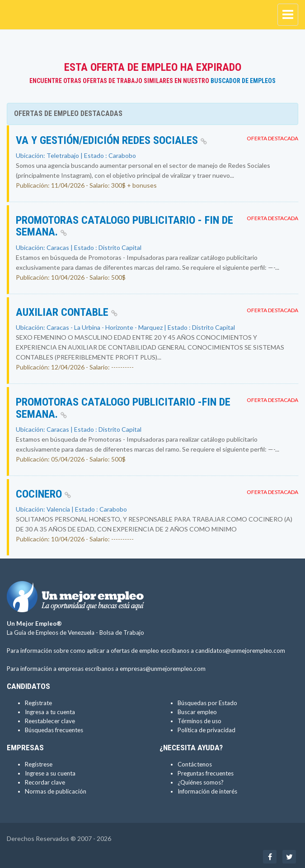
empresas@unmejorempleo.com (163, 669)
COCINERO (43, 494)
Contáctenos (195, 764)
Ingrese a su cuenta (50, 773)
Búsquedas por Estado (207, 703)
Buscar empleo (197, 712)
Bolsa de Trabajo (122, 633)
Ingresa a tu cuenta (50, 712)
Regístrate (38, 703)
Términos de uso (199, 721)
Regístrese (39, 764)
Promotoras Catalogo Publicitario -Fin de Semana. (123, 408)
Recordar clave (45, 782)
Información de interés (207, 791)
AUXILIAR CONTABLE (67, 312)
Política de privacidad (206, 730)
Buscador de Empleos (243, 81)
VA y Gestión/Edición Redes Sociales (111, 140)
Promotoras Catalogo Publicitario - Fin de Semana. (124, 226)
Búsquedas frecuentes (54, 730)
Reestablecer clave (50, 721)
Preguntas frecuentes (206, 773)
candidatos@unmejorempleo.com (240, 651)
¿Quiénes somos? (201, 782)
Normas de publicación (56, 791)
